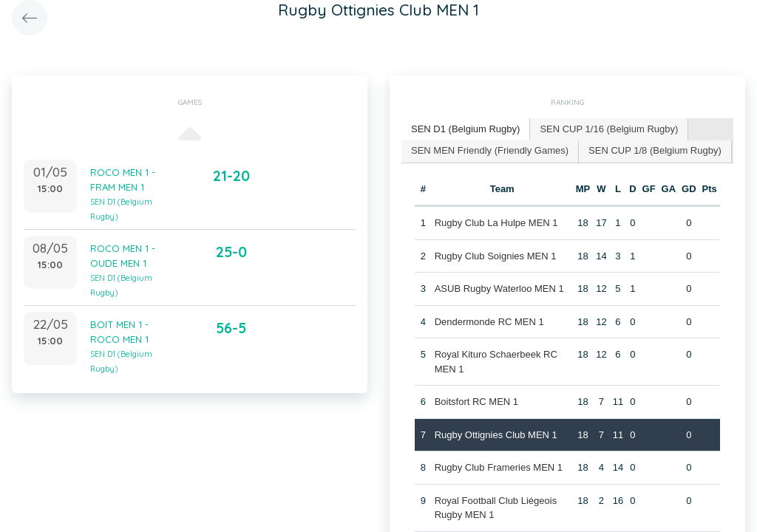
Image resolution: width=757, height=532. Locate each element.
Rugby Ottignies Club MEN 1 (496, 435)
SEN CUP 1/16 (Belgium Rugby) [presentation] (609, 129)
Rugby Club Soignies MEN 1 (496, 256)
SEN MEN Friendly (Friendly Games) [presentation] (490, 150)
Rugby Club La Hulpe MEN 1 (496, 223)
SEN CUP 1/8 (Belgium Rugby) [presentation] (655, 150)
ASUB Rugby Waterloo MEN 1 (499, 289)
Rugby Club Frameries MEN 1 (499, 467)
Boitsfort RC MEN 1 (476, 402)
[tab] (466, 130)
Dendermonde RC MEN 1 (489, 322)
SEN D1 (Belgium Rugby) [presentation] (465, 129)
